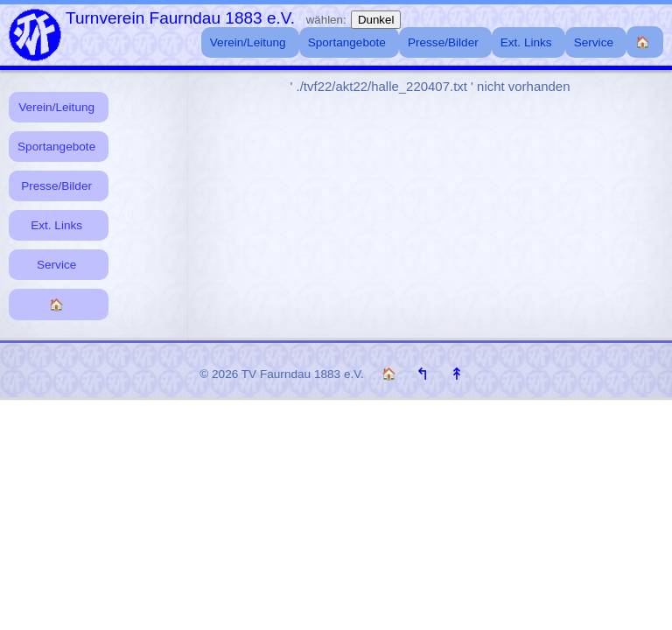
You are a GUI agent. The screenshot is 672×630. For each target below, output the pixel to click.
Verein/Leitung (56, 107)
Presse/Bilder (56, 186)
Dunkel (376, 20)
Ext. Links (56, 225)
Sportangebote (56, 147)
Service (56, 265)
